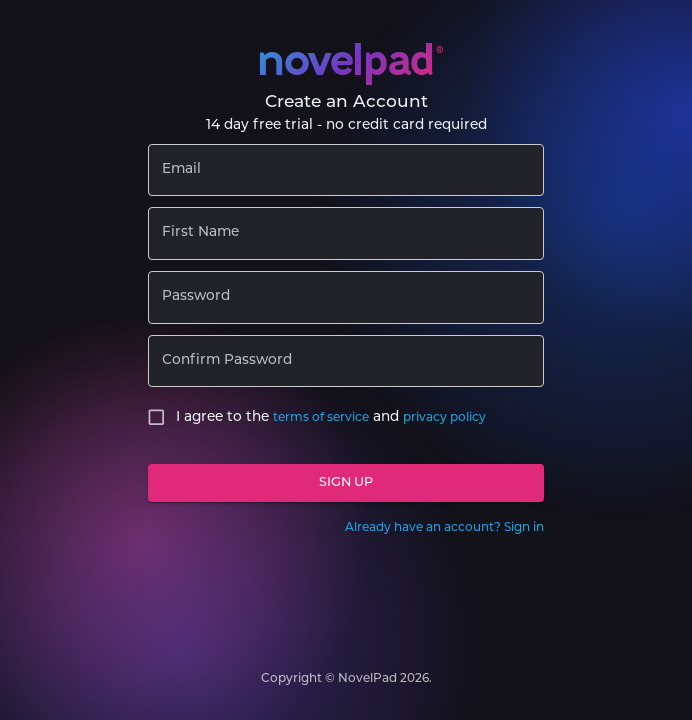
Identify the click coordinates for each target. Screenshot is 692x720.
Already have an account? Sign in (444, 528)
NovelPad (367, 679)
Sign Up (346, 483)
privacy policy (444, 418)
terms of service (321, 418)
